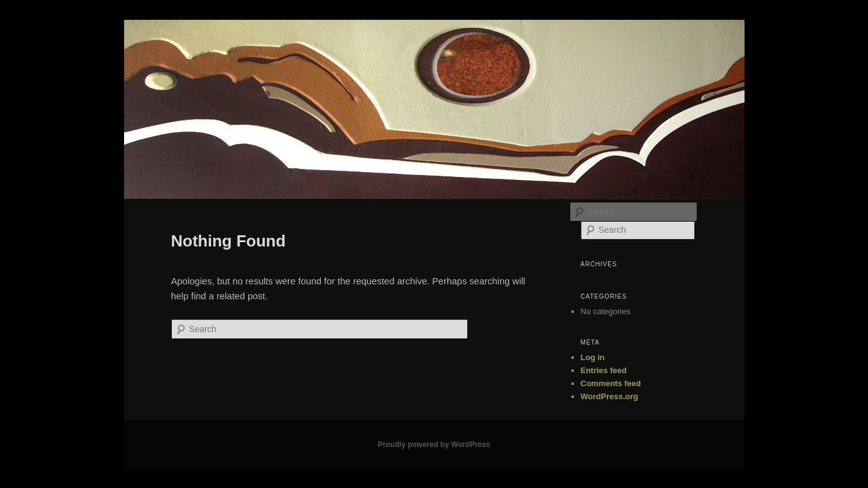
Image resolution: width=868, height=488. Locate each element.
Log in (593, 357)
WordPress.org (610, 396)
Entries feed (604, 370)
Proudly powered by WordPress (434, 445)
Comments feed (611, 383)
